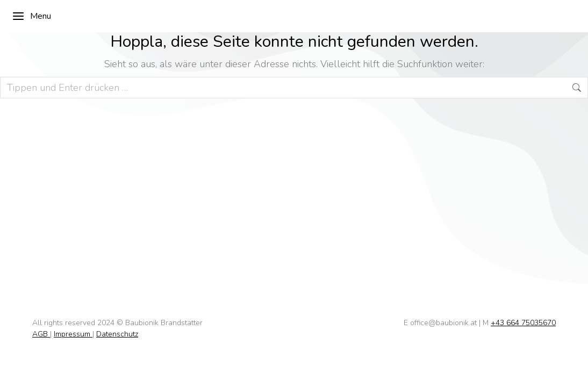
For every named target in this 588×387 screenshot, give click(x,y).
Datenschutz (117, 334)
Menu (31, 16)
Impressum (73, 334)
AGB (41, 334)
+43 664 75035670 (523, 323)
